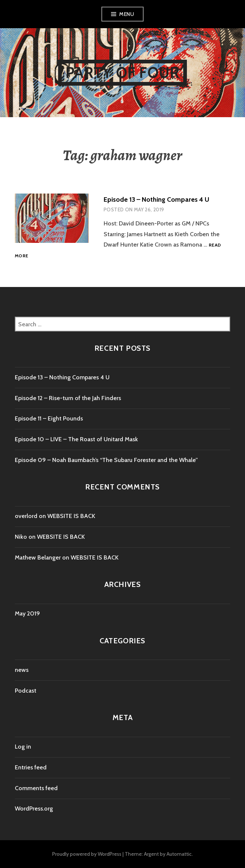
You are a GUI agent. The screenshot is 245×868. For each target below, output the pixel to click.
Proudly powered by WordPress (87, 854)
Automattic (179, 854)
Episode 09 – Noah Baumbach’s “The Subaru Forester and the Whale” (106, 460)
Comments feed (36, 788)
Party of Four (123, 72)
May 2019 (27, 613)
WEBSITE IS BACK (71, 516)
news (22, 670)
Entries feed (31, 767)
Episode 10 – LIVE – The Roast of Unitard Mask (76, 439)
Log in (23, 747)
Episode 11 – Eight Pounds (49, 418)
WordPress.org (34, 808)
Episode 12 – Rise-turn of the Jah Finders (68, 398)
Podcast (26, 691)
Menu (127, 14)
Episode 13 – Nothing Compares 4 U (157, 199)
